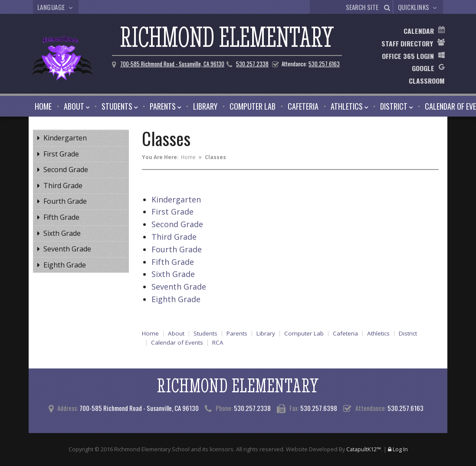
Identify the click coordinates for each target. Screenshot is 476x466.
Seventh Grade (67, 249)
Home (43, 106)
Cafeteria (303, 106)
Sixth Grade (62, 233)
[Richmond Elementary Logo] (55, 60)
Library (205, 106)
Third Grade (63, 186)
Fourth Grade (65, 201)
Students (117, 106)
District (394, 106)
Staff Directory (407, 43)
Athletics (347, 106)
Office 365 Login (408, 56)
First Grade (61, 154)
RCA (218, 343)
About (74, 106)
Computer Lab (253, 106)
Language (56, 7)
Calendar (419, 31)
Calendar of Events (177, 343)
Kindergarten (65, 138)
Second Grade (66, 169)
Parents (163, 106)
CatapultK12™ (364, 449)
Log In (400, 449)
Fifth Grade (61, 217)
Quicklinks (419, 7)
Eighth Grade (65, 265)
